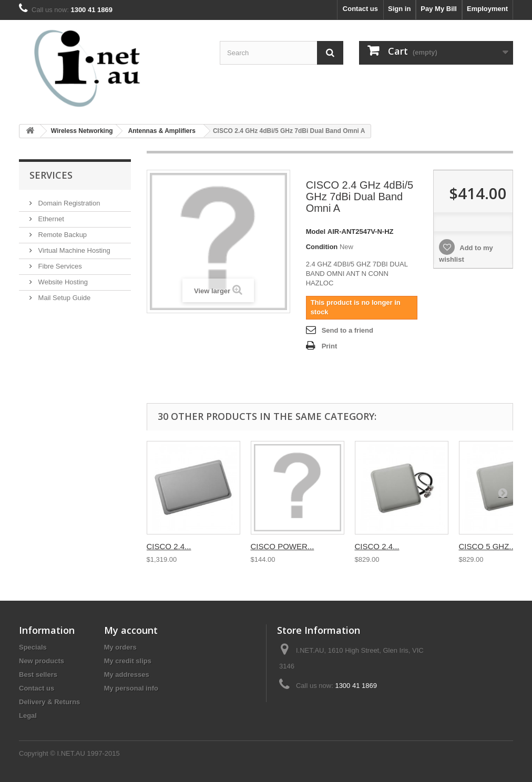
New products (42, 661)
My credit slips (128, 661)
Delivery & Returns (49, 702)
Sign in (399, 9)
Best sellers (38, 675)
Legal (28, 716)
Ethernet (50, 219)
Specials (33, 647)
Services (51, 175)
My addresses (127, 675)
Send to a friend (347, 330)
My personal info (131, 688)
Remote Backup (62, 235)
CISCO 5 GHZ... (487, 546)
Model (316, 231)
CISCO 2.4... (169, 546)
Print (330, 346)
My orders (120, 647)
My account (131, 630)
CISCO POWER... (283, 546)
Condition (322, 247)
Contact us (360, 9)
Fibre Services (59, 266)
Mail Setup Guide (63, 298)
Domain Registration (68, 203)
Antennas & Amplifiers (162, 131)
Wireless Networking (82, 131)
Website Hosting (62, 282)
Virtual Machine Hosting (73, 250)
